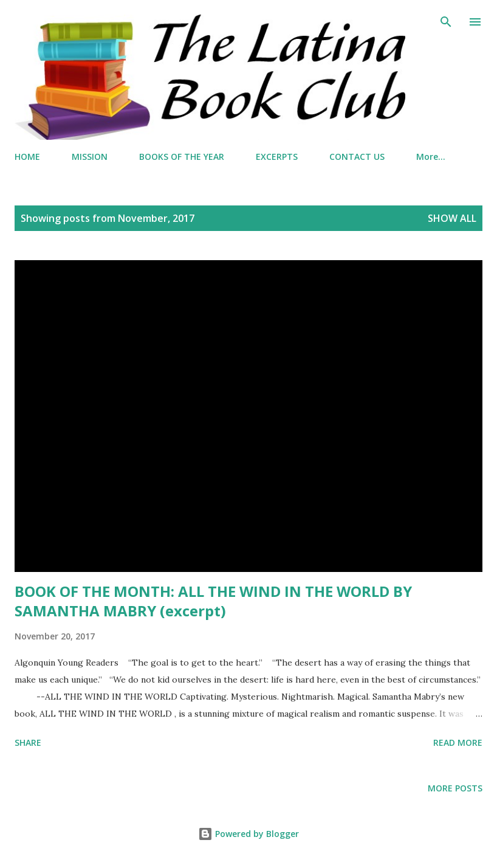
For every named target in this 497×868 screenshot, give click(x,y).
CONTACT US (357, 157)
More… (431, 157)
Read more (458, 742)
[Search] (446, 22)
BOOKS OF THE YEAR (182, 157)
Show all (452, 218)
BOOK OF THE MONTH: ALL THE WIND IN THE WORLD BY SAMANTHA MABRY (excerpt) (213, 601)
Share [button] (28, 742)
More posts (455, 788)
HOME (27, 157)
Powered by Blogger (249, 834)
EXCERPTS (277, 157)
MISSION (90, 157)
